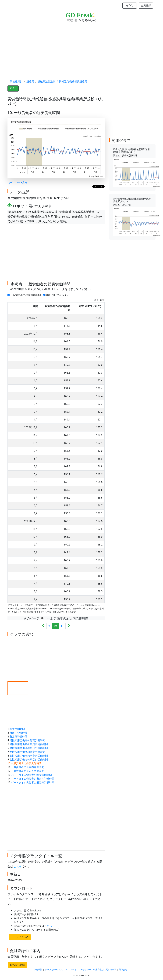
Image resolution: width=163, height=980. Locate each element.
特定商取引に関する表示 (105, 970)
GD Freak (80, 15)
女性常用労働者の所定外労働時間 (29, 760)
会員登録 (146, 6)
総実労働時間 (17, 729)
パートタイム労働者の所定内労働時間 (33, 779)
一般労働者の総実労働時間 (25, 295)
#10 (12, 88)
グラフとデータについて (56, 970)
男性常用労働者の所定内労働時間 (29, 744)
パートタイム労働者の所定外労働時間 (33, 783)
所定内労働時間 (18, 733)
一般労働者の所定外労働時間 (28, 771)
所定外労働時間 (18, 737)
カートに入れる (20, 937)
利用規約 (123, 970)
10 (55, 626)
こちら (18, 866)
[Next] (69, 626)
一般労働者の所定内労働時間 (28, 767)
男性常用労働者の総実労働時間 (27, 740)
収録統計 (38, 970)
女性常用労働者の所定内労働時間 (29, 756)
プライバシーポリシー (81, 970)
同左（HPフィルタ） (57, 295)
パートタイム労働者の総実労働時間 (31, 775)
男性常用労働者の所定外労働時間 (29, 748)
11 (62, 626)
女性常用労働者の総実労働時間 (27, 752)
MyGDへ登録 (17, 965)
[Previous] (43, 626)
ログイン (130, 6)
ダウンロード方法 (18, 182)
